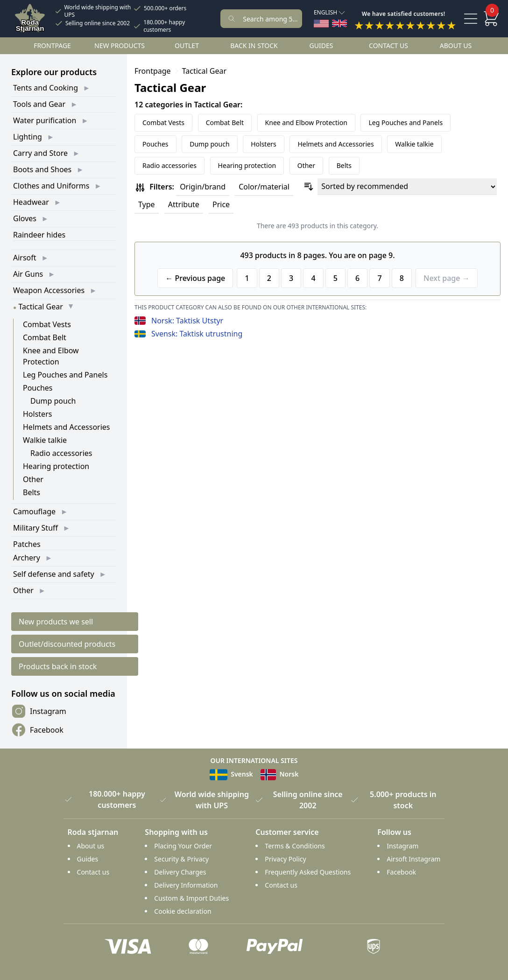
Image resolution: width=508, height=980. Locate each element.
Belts (32, 492)
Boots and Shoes (42, 169)
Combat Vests (47, 324)
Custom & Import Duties (191, 898)
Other (33, 479)
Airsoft (25, 258)
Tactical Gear (40, 307)
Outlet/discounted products (67, 644)
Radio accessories (61, 453)
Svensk (231, 774)
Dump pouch (53, 401)
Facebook (37, 730)
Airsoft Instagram (413, 859)
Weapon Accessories (49, 290)
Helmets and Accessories (67, 427)
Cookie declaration (183, 911)
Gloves (25, 218)
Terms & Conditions (295, 846)
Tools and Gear (39, 104)
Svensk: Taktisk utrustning (197, 334)
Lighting (28, 137)
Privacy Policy (285, 859)
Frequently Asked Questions (308, 872)
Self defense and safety (54, 574)
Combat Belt (45, 337)
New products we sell (56, 622)
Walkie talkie (45, 440)
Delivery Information (186, 885)
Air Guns (28, 274)
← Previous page (195, 278)
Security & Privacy (181, 859)
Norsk (280, 774)
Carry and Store (40, 153)
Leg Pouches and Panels (65, 375)
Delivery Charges (180, 872)
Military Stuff (35, 528)
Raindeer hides (39, 235)
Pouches (38, 388)
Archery (27, 558)
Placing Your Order (183, 846)
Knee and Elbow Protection (306, 122)
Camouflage (34, 511)
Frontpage (52, 45)
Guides (321, 45)
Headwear (31, 202)
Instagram (39, 711)
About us (456, 45)
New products (120, 45)
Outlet (187, 45)
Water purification (45, 120)
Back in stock (254, 45)
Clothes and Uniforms (51, 186)
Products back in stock (58, 666)
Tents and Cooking (46, 88)
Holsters (37, 414)
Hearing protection (56, 466)
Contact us (388, 45)
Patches (27, 544)
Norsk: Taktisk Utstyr (187, 321)
